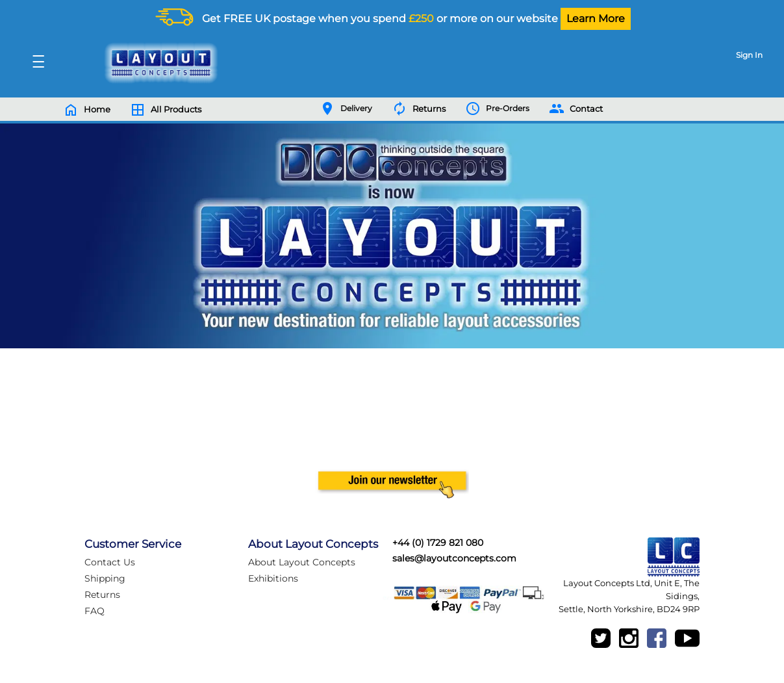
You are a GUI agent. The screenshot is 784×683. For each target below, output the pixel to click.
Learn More (596, 19)
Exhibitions (273, 578)
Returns (102, 595)
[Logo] (158, 63)
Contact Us (110, 562)
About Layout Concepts (302, 562)
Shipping (105, 578)
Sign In (749, 55)
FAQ (95, 611)
